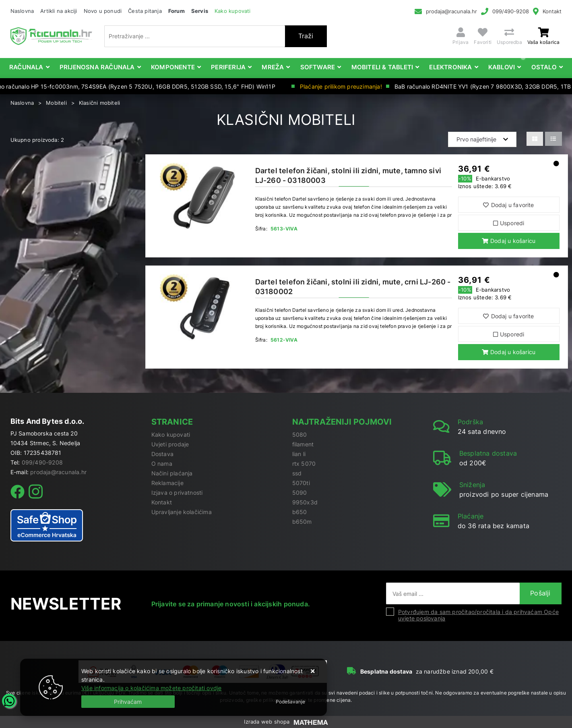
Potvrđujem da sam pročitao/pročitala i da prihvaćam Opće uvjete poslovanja (478, 615)
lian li (299, 454)
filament (303, 444)
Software (318, 67)
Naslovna (22, 11)
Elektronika (450, 67)
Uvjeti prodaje (170, 444)
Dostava (162, 454)
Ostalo (544, 67)
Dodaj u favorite (508, 205)
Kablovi (502, 67)
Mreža (273, 67)
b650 (300, 512)
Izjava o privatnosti (177, 493)
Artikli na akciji (59, 11)
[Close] (128, 702)
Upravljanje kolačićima (182, 512)
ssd (297, 473)
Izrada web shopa (267, 722)
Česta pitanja (145, 11)
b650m (302, 522)
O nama (162, 464)
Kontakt (552, 11)
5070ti (301, 483)
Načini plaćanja (172, 473)
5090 (300, 493)
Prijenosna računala (97, 67)
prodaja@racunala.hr (451, 11)
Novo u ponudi (103, 11)
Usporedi (509, 223)
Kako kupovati (233, 11)
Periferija (228, 67)
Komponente (173, 67)
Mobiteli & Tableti (382, 67)
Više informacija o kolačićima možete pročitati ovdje (151, 688)
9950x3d (305, 502)
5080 (300, 435)
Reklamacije (167, 483)
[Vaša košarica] (544, 32)
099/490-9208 (511, 11)
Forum (177, 11)
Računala (26, 67)
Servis (200, 11)
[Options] (290, 702)
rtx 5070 (304, 464)
